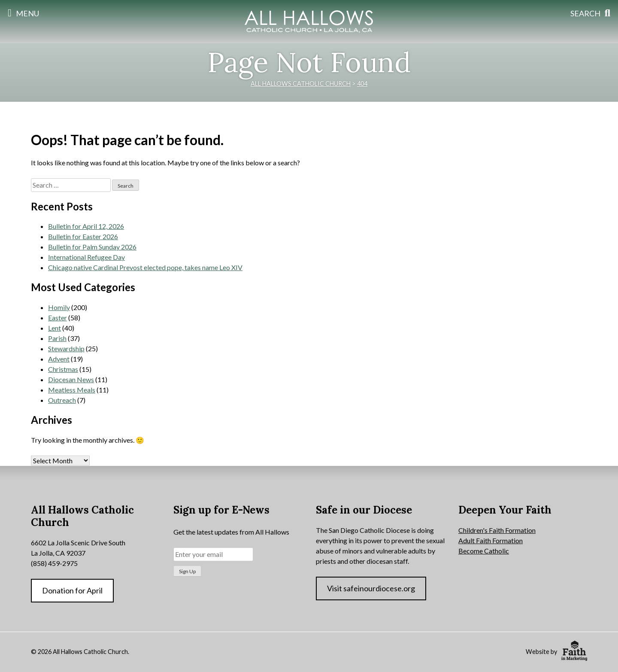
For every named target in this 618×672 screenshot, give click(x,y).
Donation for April (72, 590)
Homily (59, 307)
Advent (59, 359)
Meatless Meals (72, 390)
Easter (58, 318)
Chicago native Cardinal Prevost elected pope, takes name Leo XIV (145, 267)
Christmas (63, 369)
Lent (55, 328)
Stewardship (66, 348)
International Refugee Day (86, 257)
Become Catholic (484, 551)
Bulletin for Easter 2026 (83, 236)
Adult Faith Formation (491, 540)
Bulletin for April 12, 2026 (86, 226)
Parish (57, 338)
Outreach (62, 400)
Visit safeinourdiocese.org (371, 588)
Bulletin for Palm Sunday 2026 (92, 247)
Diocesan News (71, 379)
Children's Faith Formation (497, 530)
